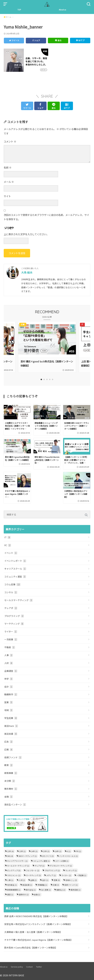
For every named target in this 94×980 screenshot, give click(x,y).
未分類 (10, 781)
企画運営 (11, 671)
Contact (29, 967)
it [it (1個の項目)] (69, 851)
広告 (9, 741)
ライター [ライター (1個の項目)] (66, 875)
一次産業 (11, 639)
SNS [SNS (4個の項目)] (10, 856)
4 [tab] (50, 379)
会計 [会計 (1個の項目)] (45, 880)
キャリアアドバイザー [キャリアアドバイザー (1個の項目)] (17, 861)
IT (7, 537)
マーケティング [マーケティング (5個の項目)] (33, 875)
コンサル (11, 592)
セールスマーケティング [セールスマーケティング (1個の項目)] (18, 866)
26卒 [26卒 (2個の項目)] (58, 851)
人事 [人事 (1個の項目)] (10, 880)
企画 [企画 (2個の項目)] (34, 880)
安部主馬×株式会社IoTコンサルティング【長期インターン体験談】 (38, 924)
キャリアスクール (15, 568)
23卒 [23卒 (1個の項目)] (22, 851)
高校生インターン (15, 804)
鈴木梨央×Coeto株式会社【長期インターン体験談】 (31, 948)
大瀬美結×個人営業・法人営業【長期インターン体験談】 (33, 932)
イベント (11, 553)
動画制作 (11, 694)
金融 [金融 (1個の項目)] (37, 894)
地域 (9, 710)
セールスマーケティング (18, 600)
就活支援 (11, 734)
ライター (11, 631)
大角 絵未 (27, 272)
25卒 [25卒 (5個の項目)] (46, 851)
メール (9, 182)
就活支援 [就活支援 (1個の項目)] (27, 885)
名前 (8, 167)
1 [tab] (41, 379)
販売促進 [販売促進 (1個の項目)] (76, 890)
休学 (9, 679)
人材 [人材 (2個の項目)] (22, 880)
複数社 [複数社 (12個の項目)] (61, 890)
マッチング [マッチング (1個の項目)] (71, 870)
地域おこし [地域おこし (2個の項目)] (71, 880)
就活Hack (11, 726)
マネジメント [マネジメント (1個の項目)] (14, 875)
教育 (9, 765)
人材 (9, 663)
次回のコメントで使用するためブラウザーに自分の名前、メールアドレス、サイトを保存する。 (46, 217)
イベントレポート (15, 561)
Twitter (39, 967)
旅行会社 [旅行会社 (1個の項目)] (31, 890)
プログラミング (14, 616)
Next (87, 350)
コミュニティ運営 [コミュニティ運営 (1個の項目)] (41, 861)
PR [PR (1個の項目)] (79, 851)
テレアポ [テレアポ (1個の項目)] (40, 866)
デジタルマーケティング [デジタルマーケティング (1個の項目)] (61, 866)
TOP (19, 10)
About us (62, 10)
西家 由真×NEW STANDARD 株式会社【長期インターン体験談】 (36, 916)
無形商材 (11, 789)
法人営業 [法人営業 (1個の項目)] (46, 890)
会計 (9, 686)
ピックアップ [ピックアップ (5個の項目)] (14, 870)
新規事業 (11, 773)
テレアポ (11, 608)
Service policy (17, 967)
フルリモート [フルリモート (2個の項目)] (33, 870)
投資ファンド (13, 757)
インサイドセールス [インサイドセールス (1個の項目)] (68, 856)
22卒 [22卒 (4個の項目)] (10, 851)
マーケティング (14, 624)
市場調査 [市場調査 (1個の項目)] (42, 885)
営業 (9, 702)
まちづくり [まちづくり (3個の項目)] (48, 856)
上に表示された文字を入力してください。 (26, 234)
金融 (9, 796)
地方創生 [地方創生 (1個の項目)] (12, 885)
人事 (9, 655)
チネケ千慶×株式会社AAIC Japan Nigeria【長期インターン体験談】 (38, 940)
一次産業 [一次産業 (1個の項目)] (81, 875)
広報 (9, 749)
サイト (7, 196)
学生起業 (11, 718)
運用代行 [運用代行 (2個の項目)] (24, 894)
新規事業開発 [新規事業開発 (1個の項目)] (14, 890)
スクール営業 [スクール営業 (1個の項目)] (62, 861)
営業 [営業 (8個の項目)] (57, 880)
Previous (7, 350)
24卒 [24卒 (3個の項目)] (34, 851)
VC (8, 545)
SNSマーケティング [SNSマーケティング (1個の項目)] (28, 856)
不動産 (10, 647)
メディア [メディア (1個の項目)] (51, 875)
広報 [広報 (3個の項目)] (56, 885)
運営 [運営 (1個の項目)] (10, 894)
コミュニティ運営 (15, 576)
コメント (10, 141)
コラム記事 (12, 584)
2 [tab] (44, 379)
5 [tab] (53, 379)
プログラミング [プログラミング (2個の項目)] (52, 870)
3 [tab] (47, 379)
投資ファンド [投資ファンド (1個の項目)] (71, 885)
